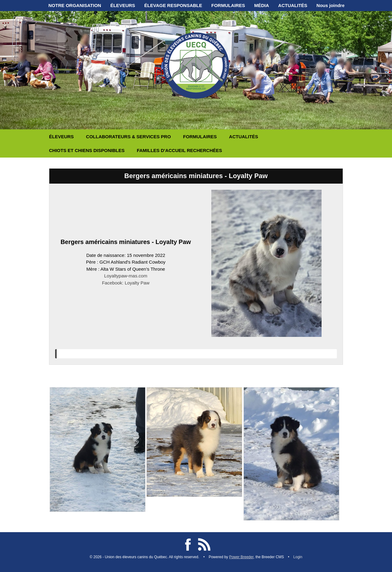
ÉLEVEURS (123, 5)
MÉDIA (262, 5)
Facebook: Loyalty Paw (126, 283)
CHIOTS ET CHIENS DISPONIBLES (87, 150)
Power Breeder (241, 557)
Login (298, 557)
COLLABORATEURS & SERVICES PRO (128, 137)
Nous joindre (330, 5)
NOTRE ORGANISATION (75, 5)
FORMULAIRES (228, 5)
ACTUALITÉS (293, 5)
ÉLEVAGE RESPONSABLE (173, 5)
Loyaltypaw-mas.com (126, 276)
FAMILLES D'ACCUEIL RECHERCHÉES (179, 150)
